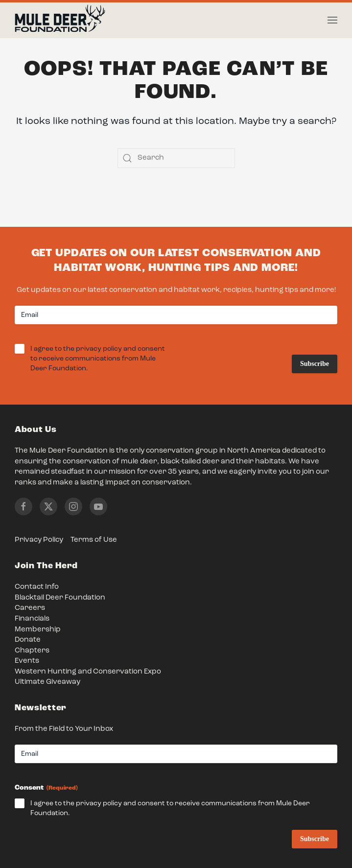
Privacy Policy (39, 540)
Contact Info (37, 587)
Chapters (32, 651)
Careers (30, 608)
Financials (32, 619)
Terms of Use (94, 540)
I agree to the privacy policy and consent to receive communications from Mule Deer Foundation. (98, 359)
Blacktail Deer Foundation (60, 598)
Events (27, 661)
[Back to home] (60, 21)
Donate (28, 640)
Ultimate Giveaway (47, 682)
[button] (332, 20)
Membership (38, 630)
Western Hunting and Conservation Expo (88, 672)
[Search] (176, 158)
